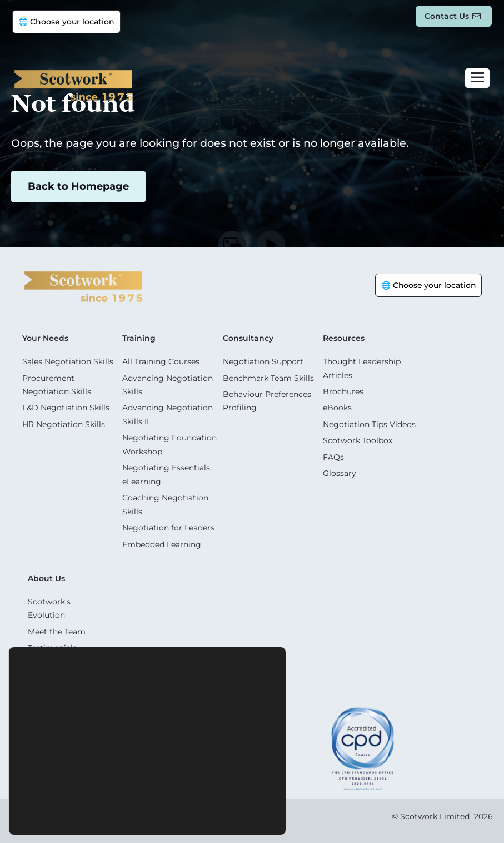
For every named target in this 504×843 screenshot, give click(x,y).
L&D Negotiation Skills (66, 407)
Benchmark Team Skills (268, 378)
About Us (46, 575)
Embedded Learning (162, 541)
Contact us (447, 16)
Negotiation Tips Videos (369, 423)
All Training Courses (161, 361)
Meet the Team (57, 628)
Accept (85, 811)
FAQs (333, 455)
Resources (344, 338)
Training (139, 338)
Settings (210, 811)
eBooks (337, 407)
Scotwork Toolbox (358, 439)
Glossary (340, 472)
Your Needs (45, 338)
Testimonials (52, 644)
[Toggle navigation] (477, 78)
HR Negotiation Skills (64, 423)
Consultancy (248, 338)
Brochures (343, 391)
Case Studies (53, 660)
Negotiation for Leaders (168, 525)
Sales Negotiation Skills (68, 361)
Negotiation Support (263, 361)
